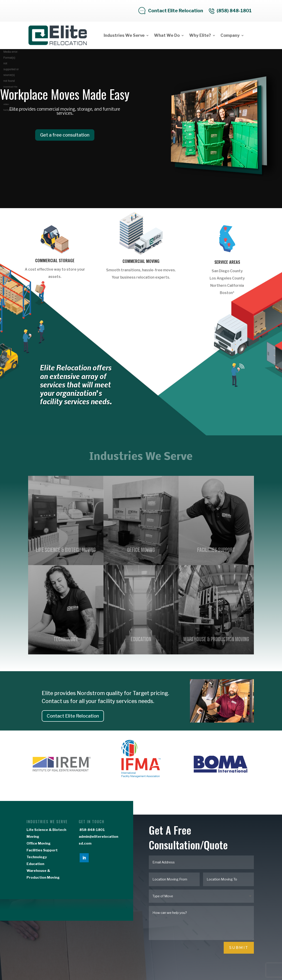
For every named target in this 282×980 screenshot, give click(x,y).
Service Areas (227, 262)
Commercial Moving (141, 261)
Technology (37, 857)
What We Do (167, 35)
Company (230, 35)
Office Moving (39, 843)
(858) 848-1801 (234, 11)
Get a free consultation (65, 135)
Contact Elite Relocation (176, 11)
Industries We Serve (124, 35)
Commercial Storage (55, 260)
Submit (239, 948)
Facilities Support (42, 850)
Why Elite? (200, 35)
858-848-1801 (92, 830)
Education (35, 864)
